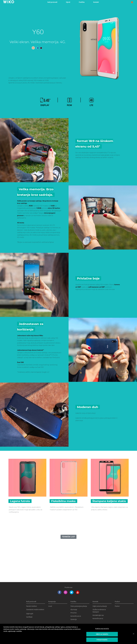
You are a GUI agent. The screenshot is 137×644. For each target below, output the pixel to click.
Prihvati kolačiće (102, 642)
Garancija (74, 619)
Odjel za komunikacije (100, 606)
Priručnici (74, 613)
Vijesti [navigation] (68, 2)
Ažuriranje (74, 609)
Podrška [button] (82, 2)
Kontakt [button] (96, 2)
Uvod (50, 606)
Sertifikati (29, 617)
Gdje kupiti (30, 614)
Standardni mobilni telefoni (35, 609)
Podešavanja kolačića (102, 630)
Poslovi (117, 606)
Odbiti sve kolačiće (102, 636)
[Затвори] (134, 636)
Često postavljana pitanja (79, 606)
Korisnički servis (76, 616)
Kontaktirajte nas (98, 615)
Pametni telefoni (32, 606)
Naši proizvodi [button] (52, 2)
